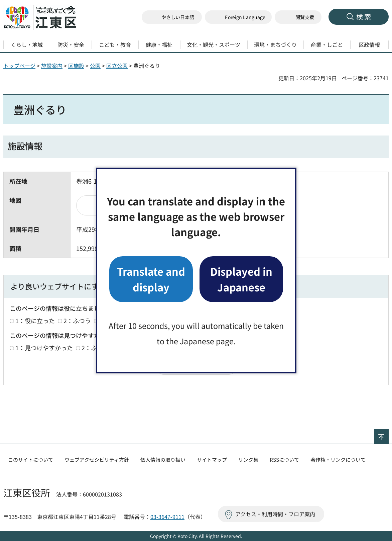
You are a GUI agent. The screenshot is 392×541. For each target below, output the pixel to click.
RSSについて (284, 460)
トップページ (19, 66)
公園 (95, 66)
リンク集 (248, 460)
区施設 (76, 66)
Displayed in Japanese (241, 279)
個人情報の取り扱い (163, 460)
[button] (238, 17)
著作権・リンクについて (338, 460)
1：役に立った (35, 321)
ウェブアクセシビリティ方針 (97, 460)
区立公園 (117, 66)
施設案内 (52, 66)
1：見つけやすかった (44, 348)
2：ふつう (77, 321)
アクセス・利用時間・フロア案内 (275, 514)
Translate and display (151, 279)
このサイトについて (31, 460)
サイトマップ (212, 460)
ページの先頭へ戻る (388, 434)
